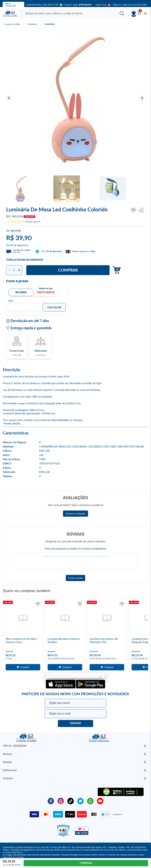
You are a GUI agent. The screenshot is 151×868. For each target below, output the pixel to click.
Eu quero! (75, 723)
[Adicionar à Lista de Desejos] (134, 210)
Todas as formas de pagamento (25, 259)
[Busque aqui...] (69, 13)
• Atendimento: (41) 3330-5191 (43, 5)
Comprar (68, 270)
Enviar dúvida (76, 578)
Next (142, 98)
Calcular (54, 307)
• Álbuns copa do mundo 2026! (129, 5)
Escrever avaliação (76, 514)
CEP (11, 301)
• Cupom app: (77, 5)
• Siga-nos (102, 5)
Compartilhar (141, 210)
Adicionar (116, 270)
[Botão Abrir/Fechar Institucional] (145, 746)
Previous (9, 98)
